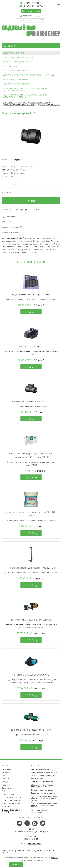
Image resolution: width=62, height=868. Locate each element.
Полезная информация (11, 800)
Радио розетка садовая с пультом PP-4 (31, 294)
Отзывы (37, 210)
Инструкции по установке (12, 797)
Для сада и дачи (10, 66)
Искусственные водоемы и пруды (18, 57)
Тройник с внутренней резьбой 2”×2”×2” (31, 401)
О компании (6, 769)
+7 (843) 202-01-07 (31, 3)
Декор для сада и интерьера (15, 79)
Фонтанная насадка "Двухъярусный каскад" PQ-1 (31, 568)
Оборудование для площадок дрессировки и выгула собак (29, 75)
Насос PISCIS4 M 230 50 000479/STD (31, 675)
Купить (31, 201)
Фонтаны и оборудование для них (18, 62)
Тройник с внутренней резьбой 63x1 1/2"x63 (31, 730)
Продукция (6, 785)
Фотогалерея (7, 807)
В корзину (31, 312)
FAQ (3, 791)
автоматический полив (26, 851)
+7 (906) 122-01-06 (31, 6)
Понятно (16, 864)
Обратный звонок (31, 11)
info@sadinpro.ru (34, 844)
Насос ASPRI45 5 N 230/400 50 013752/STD (31, 620)
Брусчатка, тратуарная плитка (16, 84)
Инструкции (22, 210)
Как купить (6, 772)
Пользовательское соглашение (39, 811)
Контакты (6, 776)
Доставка (6, 779)
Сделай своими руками (11, 803)
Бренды (5, 782)
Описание (7, 210)
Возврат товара (8, 794)
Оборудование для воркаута (15, 71)
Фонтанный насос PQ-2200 (31, 346)
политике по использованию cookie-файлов (38, 859)
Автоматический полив (13, 53)
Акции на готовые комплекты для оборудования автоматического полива (25, 89)
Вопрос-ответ (7, 788)
